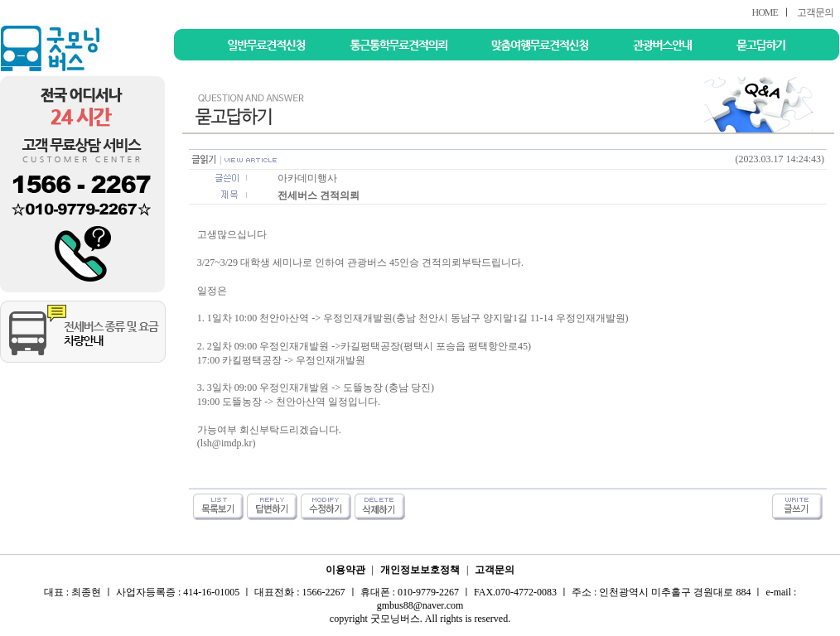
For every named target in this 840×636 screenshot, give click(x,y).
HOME (764, 12)
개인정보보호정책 (420, 570)
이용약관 (345, 570)
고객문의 (815, 12)
